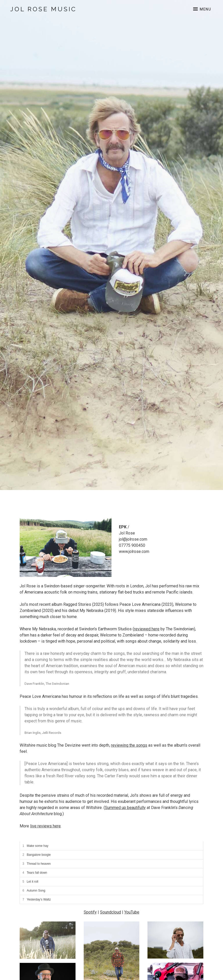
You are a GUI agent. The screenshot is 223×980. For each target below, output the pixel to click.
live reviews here (45, 826)
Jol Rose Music (43, 9)
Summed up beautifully (125, 808)
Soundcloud (110, 912)
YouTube (132, 912)
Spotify (90, 912)
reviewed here (147, 629)
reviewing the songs (129, 745)
